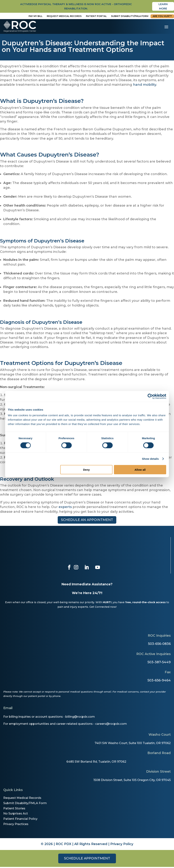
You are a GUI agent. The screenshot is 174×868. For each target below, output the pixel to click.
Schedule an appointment (87, 521)
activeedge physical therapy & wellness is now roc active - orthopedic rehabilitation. (76, 7)
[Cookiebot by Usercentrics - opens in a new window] (150, 396)
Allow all (140, 470)
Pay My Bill (35, 17)
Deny (87, 470)
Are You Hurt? (162, 17)
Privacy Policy (122, 845)
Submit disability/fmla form (130, 17)
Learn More (163, 7)
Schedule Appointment (87, 859)
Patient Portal (96, 17)
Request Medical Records (64, 17)
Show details (150, 459)
